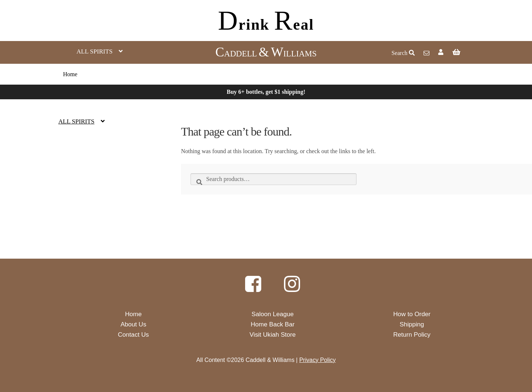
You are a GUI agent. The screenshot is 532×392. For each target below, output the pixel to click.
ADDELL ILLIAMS (266, 54)
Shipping (412, 324)
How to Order (412, 314)
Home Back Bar (273, 324)
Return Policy (412, 335)
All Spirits (95, 51)
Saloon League (273, 314)
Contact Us (134, 335)
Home (70, 74)
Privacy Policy (318, 360)
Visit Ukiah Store (273, 335)
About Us (133, 324)
